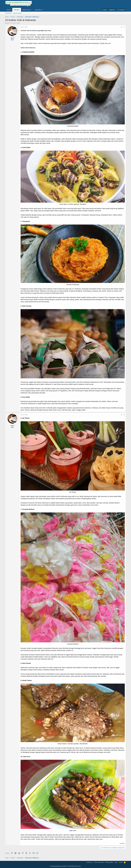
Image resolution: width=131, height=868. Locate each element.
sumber (122, 843)
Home (9, 10)
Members (38, 10)
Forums (17, 10)
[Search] (121, 10)
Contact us (89, 862)
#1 (124, 27)
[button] (32, 10)
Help (116, 862)
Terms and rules (99, 862)
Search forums (17, 13)
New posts (8, 13)
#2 (124, 415)
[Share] (121, 27)
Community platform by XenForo (65, 866)
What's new (26, 10)
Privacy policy (109, 862)
